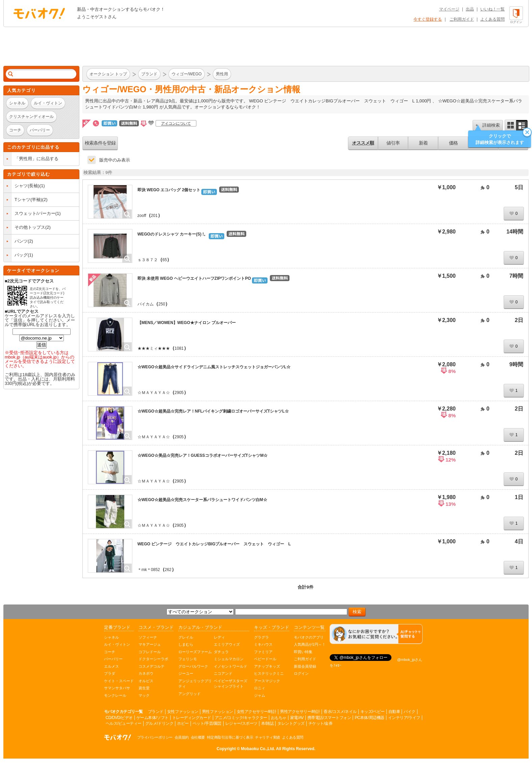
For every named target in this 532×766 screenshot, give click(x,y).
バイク (410, 712)
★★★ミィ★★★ (154, 348)
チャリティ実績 (268, 737)
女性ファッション (183, 712)
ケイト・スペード (119, 681)
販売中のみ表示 (115, 160)
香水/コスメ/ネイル (340, 712)
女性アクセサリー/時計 (257, 712)
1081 (179, 348)
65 (165, 260)
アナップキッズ (267, 666)
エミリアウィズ (227, 644)
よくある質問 (492, 19)
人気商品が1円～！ (310, 644)
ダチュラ (221, 652)
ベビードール (265, 659)
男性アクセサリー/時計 (300, 712)
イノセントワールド (231, 666)
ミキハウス (263, 644)
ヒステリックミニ (269, 673)
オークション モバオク (39, 13)
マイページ (449, 9)
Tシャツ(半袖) (28, 200)
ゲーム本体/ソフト (153, 718)
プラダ (110, 673)
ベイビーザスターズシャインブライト (231, 684)
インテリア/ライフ (404, 718)
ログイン (301, 673)
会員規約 (182, 737)
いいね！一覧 (492, 9)
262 (168, 570)
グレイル (186, 637)
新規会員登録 (305, 666)
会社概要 (198, 737)
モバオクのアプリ (309, 637)
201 (154, 216)
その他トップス (30, 227)
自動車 (394, 712)
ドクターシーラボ (153, 659)
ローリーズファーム (195, 652)
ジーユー (186, 673)
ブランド (156, 712)
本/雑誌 (267, 723)
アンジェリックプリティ (195, 684)
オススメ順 (363, 143)
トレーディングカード (192, 718)
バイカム (146, 304)
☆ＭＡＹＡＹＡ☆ (154, 393)
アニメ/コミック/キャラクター (241, 718)
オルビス (146, 681)
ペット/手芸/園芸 (207, 723)
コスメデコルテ (151, 666)
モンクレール (115, 695)
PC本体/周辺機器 (370, 718)
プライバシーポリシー (155, 737)
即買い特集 (303, 652)
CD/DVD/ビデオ (119, 718)
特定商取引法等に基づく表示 (230, 737)
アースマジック (267, 681)
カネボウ (146, 673)
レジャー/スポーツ (241, 723)
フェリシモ (188, 659)
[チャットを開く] (376, 634)
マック (144, 695)
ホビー (183, 723)
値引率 (393, 143)
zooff (142, 216)
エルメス (111, 666)
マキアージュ (150, 644)
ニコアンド (223, 673)
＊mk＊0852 (149, 570)
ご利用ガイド (462, 19)
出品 (470, 9)
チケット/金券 (321, 723)
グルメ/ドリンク (159, 723)
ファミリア (263, 652)
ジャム (260, 695)
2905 (179, 393)
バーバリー (113, 659)
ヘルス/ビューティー (124, 723)
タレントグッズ (291, 723)
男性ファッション (218, 712)
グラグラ (261, 637)
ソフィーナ (148, 637)
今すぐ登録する (428, 19)
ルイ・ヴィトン (117, 644)
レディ (219, 637)
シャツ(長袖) (27, 186)
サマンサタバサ (117, 688)
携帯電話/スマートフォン (329, 718)
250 (162, 304)
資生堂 (144, 688)
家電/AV (297, 718)
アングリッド (189, 694)
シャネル (111, 637)
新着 (423, 143)
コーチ (110, 652)
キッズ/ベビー (373, 712)
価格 (453, 143)
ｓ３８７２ (148, 260)
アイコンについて (176, 123)
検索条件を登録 (100, 143)
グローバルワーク (193, 666)
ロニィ (260, 688)
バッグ (21, 255)
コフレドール (150, 652)
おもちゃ (279, 718)
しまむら (186, 644)
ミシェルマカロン (229, 659)
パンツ (21, 241)
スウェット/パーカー (35, 213)
